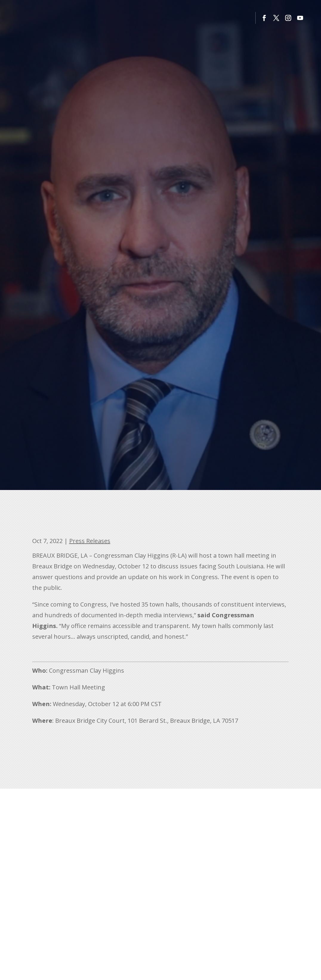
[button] (264, 18)
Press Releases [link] (90, 541)
